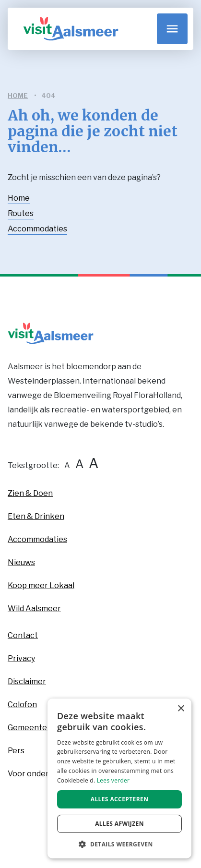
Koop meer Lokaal (41, 585)
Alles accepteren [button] (120, 799)
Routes (21, 213)
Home (19, 198)
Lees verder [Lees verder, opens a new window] (113, 780)
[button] (119, 844)
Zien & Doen (30, 493)
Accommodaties (37, 229)
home (18, 96)
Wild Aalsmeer (34, 609)
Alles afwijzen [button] (119, 824)
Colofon (22, 705)
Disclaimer (27, 681)
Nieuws (21, 562)
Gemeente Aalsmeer (46, 728)
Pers (16, 751)
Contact (23, 635)
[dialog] (119, 778)
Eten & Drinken (36, 516)
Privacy (21, 658)
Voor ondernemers (42, 774)
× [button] (181, 709)
